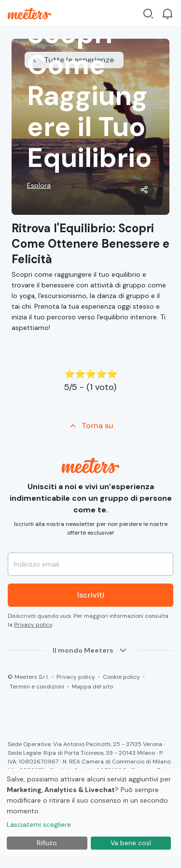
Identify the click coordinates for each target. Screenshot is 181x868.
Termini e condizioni (37, 687)
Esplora (39, 185)
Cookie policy (121, 677)
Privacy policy (33, 625)
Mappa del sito (92, 687)
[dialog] (90, 813)
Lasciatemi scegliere (39, 824)
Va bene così (131, 843)
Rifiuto (47, 843)
